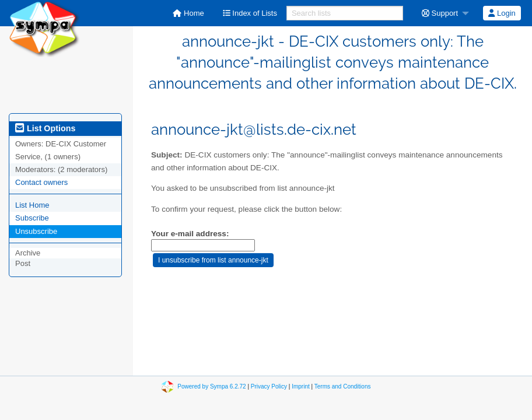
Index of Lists (250, 13)
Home (188, 13)
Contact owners (41, 182)
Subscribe (32, 218)
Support (440, 13)
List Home (32, 205)
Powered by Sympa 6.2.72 (211, 386)
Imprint (301, 386)
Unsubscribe (36, 231)
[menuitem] (188, 13)
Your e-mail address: (190, 234)
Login (502, 13)
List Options (45, 128)
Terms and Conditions (343, 386)
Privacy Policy (269, 386)
